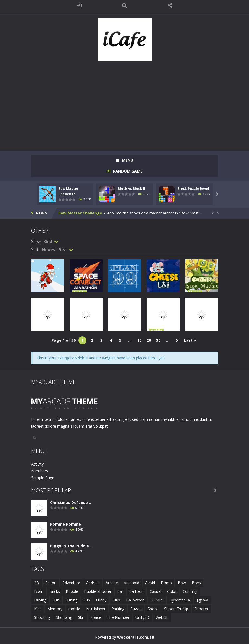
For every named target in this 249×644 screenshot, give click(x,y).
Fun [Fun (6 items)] (87, 600)
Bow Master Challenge (80, 213)
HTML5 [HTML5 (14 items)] (157, 600)
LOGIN (79, 5)
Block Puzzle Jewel (193, 189)
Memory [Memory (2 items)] (55, 609)
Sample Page (43, 478)
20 (149, 340)
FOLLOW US (170, 5)
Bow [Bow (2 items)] (182, 583)
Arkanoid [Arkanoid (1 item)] (132, 583)
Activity (37, 464)
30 (158, 340)
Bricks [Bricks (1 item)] (55, 591)
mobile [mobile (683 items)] (74, 609)
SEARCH (125, 5)
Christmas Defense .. (71, 502)
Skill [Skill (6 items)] (81, 617)
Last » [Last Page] (190, 340)
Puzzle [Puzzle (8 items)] (136, 609)
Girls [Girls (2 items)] (116, 600)
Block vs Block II (132, 189)
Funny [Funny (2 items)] (101, 600)
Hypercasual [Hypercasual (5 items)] (180, 600)
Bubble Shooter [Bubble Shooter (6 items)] (98, 591)
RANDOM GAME (127, 171)
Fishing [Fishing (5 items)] (71, 600)
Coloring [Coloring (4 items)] (190, 591)
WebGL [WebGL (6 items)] (162, 617)
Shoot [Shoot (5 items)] (153, 609)
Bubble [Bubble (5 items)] (72, 591)
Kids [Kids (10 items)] (38, 609)
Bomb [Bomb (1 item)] (166, 583)
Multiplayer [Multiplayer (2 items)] (96, 609)
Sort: (35, 250)
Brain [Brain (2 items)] (39, 591)
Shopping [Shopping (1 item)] (64, 617)
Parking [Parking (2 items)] (118, 609)
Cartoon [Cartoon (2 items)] (136, 591)
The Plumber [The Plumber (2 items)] (118, 617)
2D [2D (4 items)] (37, 583)
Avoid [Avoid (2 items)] (150, 583)
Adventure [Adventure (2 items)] (71, 583)
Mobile (80, 292)
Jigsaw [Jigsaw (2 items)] (202, 600)
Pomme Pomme (66, 524)
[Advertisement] (125, 103)
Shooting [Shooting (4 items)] (42, 617)
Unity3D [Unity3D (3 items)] (143, 617)
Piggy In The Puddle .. (71, 546)
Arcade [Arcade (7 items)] (112, 583)
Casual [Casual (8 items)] (155, 591)
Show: (36, 241)
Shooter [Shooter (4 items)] (201, 609)
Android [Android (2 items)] (93, 583)
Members (40, 471)
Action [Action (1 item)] (51, 583)
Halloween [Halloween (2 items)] (135, 600)
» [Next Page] (177, 340)
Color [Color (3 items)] (172, 591)
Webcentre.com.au (136, 637)
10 (139, 340)
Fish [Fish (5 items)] (56, 600)
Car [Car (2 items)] (120, 591)
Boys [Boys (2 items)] (196, 583)
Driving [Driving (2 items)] (40, 600)
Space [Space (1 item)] (96, 617)
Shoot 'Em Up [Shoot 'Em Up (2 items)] (176, 609)
